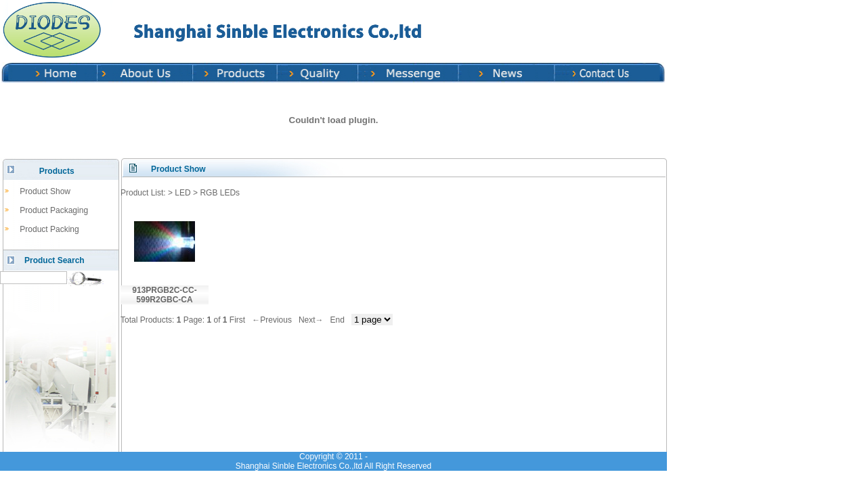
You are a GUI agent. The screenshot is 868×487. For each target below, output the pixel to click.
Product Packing (49, 229)
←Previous (272, 320)
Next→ (311, 320)
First (237, 320)
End (338, 320)
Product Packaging (54, 210)
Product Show (45, 191)
